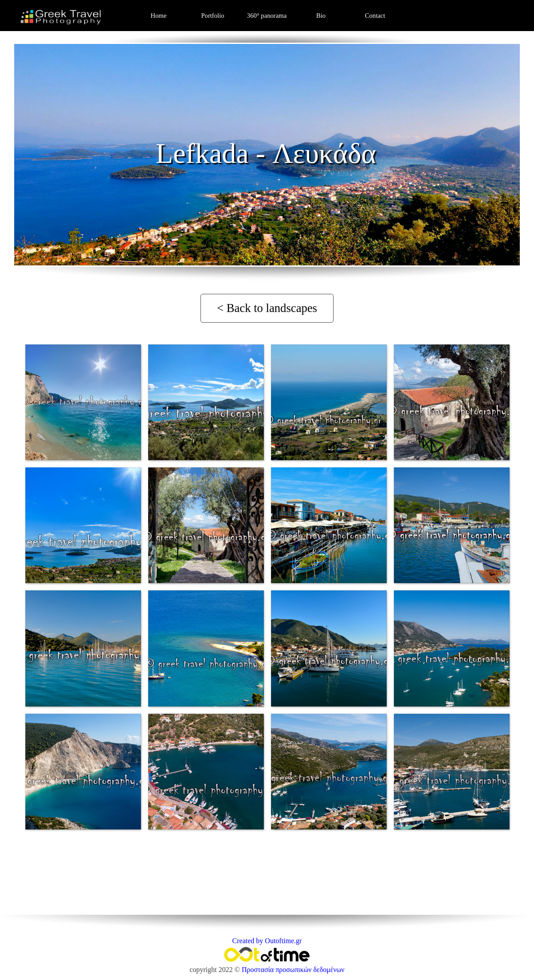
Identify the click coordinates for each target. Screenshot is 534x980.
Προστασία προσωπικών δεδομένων (293, 970)
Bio (321, 16)
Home (159, 16)
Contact (375, 16)
